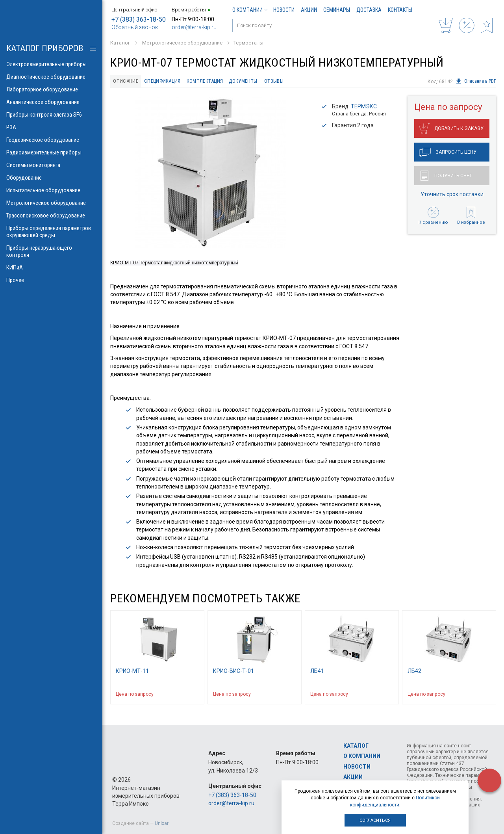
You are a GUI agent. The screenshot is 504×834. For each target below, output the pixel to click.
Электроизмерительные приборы (51, 64)
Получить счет (446, 176)
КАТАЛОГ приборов (45, 48)
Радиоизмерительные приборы (51, 152)
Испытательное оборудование (51, 190)
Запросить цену (448, 152)
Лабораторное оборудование (51, 89)
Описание (126, 81)
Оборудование (51, 178)
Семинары (337, 10)
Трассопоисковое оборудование (51, 215)
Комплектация (205, 81)
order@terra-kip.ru (194, 27)
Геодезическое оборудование (51, 140)
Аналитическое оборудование (51, 102)
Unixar (162, 823)
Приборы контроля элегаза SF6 (51, 115)
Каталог (356, 746)
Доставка (369, 10)
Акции (309, 10)
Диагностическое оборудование (51, 77)
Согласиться (375, 820)
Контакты (400, 10)
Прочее (51, 280)
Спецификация (162, 81)
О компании (250, 10)
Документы (244, 81)
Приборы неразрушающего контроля (51, 251)
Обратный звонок (135, 27)
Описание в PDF (476, 82)
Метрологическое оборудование (51, 203)
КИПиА (51, 267)
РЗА (51, 127)
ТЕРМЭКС (364, 106)
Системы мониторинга (51, 165)
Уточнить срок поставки (452, 194)
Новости (284, 10)
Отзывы (275, 81)
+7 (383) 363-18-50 (139, 20)
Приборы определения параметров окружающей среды (51, 232)
